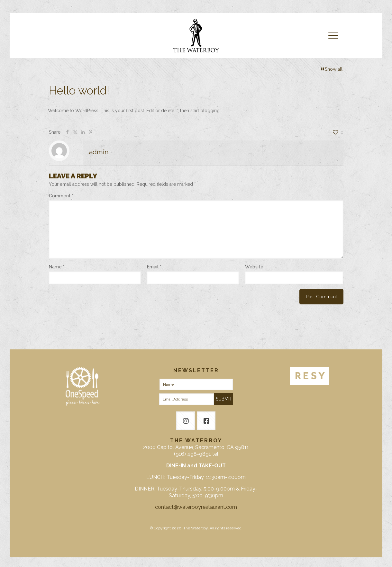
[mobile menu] (333, 35)
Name (57, 267)
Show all (331, 69)
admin (99, 152)
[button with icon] (186, 421)
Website (254, 267)
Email (154, 267)
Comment (61, 196)
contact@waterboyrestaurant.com (196, 507)
